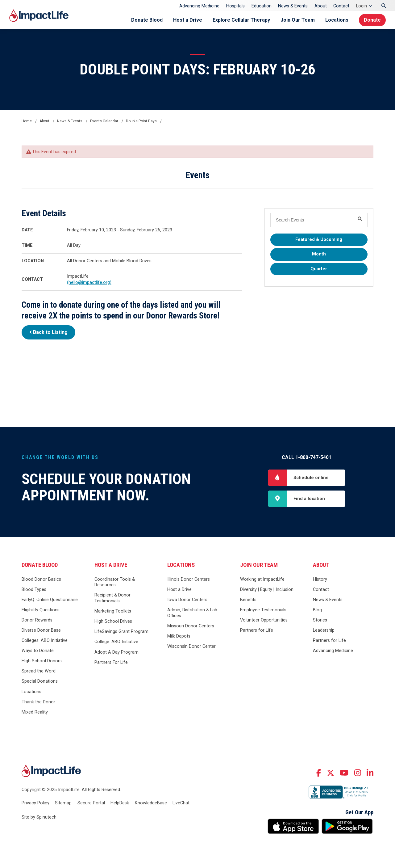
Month (319, 254)
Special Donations (40, 681)
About (321, 6)
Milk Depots (179, 636)
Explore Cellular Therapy (241, 20)
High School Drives (113, 621)
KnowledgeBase (151, 803)
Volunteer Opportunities (264, 620)
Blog (317, 610)
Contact (341, 6)
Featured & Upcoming (319, 240)
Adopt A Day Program (116, 652)
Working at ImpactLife (262, 579)
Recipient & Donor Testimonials (112, 598)
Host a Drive (188, 20)
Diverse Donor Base (41, 630)
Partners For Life (111, 662)
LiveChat (181, 803)
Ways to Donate (38, 651)
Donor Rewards (37, 620)
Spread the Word (39, 671)
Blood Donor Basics (41, 579)
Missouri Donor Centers (191, 626)
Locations (337, 20)
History (320, 579)
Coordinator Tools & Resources (115, 582)
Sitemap (63, 803)
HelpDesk (120, 803)
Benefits (248, 600)
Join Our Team (298, 20)
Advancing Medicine (199, 6)
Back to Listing (48, 332)
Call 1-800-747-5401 (307, 457)
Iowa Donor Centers (187, 600)
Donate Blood (147, 20)
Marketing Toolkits (113, 611)
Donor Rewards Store (182, 316)
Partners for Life (257, 630)
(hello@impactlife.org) (89, 282)
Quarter (319, 269)
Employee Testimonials (263, 610)
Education (262, 6)
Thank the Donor (38, 702)
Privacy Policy (35, 803)
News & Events (293, 6)
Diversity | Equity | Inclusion (267, 590)
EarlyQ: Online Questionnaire (50, 600)
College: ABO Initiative (116, 642)
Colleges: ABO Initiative (45, 640)
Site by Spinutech (39, 817)
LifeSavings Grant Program (121, 632)
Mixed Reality (35, 712)
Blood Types (34, 590)
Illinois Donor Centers (189, 579)
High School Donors (42, 661)
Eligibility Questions (41, 610)
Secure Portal (91, 803)
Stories (320, 620)
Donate (372, 20)
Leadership (324, 630)
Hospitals (235, 6)
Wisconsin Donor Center (191, 646)
